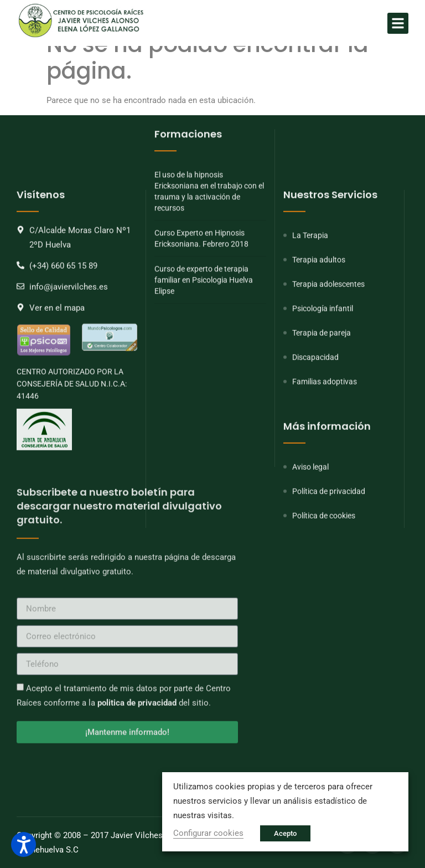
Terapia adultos (319, 357)
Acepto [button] (285, 833)
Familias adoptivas (325, 479)
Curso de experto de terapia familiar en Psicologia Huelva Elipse (204, 182)
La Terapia (310, 333)
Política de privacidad (329, 589)
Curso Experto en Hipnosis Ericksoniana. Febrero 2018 (201, 141)
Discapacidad (315, 455)
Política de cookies (324, 613)
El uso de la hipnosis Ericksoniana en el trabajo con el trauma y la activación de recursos (209, 94)
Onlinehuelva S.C (48, 850)
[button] (398, 23)
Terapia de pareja (322, 430)
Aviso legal (310, 564)
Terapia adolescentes (328, 382)
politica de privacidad (137, 599)
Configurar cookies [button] (208, 833)
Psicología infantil (323, 406)
